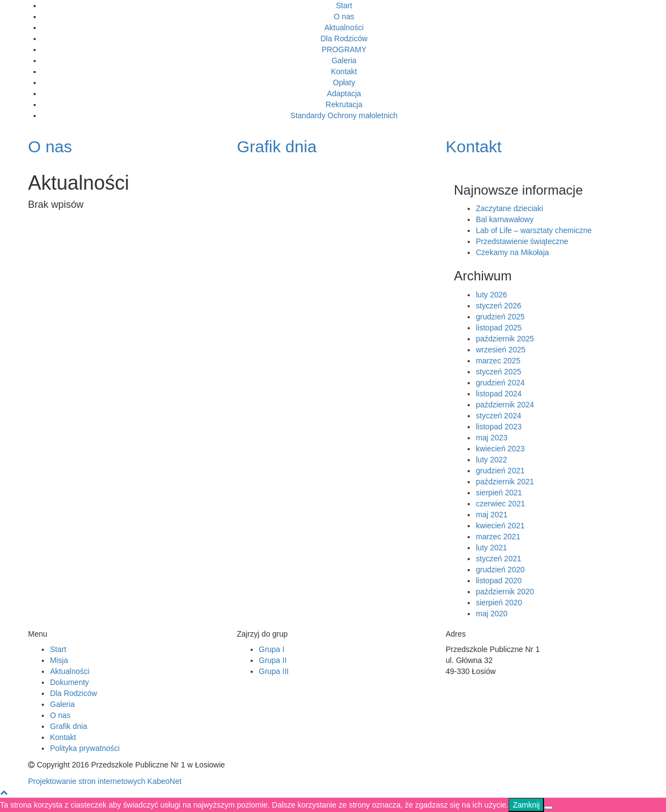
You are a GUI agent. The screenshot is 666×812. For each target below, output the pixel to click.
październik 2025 (505, 339)
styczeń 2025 (499, 372)
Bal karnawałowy (505, 219)
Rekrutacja (344, 104)
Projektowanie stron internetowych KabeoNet (105, 781)
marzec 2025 (498, 361)
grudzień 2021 (500, 471)
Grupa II (273, 660)
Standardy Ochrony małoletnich (344, 115)
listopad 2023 (499, 427)
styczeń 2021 (499, 559)
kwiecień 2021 (500, 526)
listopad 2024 (499, 394)
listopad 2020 (499, 581)
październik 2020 (505, 592)
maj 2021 (492, 515)
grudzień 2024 (500, 383)
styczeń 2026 (499, 306)
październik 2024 (505, 405)
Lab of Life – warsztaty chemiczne (534, 230)
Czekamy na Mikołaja (512, 252)
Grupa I (272, 649)
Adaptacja (344, 93)
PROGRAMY (344, 49)
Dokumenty (70, 682)
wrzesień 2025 (501, 350)
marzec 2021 (498, 537)
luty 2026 (492, 295)
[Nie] (548, 808)
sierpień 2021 (499, 493)
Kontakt (344, 71)
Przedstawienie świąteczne (522, 241)
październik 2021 (505, 482)
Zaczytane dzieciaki (509, 208)
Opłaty (344, 82)
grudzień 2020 (500, 570)
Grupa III (274, 671)
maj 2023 (492, 438)
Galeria (344, 60)
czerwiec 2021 (501, 504)
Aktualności (344, 27)
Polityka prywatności (85, 748)
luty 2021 (492, 548)
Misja (59, 660)
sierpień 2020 (499, 603)
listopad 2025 (499, 328)
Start (344, 5)
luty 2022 (492, 460)
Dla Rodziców (344, 38)
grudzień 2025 (500, 317)
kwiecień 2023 (500, 449)
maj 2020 (492, 614)
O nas (344, 16)
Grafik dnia (69, 726)
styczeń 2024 (499, 416)
